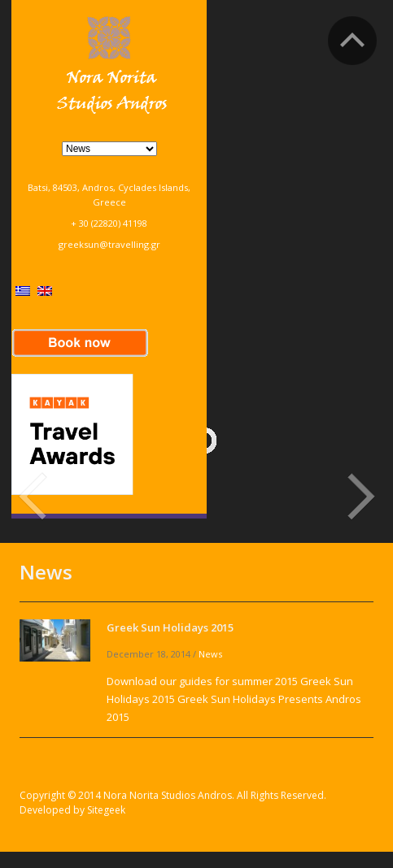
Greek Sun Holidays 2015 (170, 627)
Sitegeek (106, 810)
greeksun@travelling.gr (109, 244)
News (210, 654)
